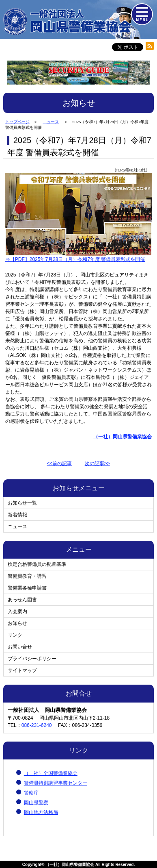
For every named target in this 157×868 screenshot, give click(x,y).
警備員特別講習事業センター (56, 783)
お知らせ (17, 623)
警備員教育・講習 (27, 576)
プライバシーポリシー (32, 659)
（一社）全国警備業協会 (51, 773)
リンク (15, 635)
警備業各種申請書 (27, 588)
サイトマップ (22, 670)
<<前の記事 (59, 463)
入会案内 (17, 611)
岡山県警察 (36, 803)
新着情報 (17, 515)
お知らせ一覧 (22, 503)
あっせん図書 (22, 600)
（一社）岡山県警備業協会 (70, 865)
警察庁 (31, 793)
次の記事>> (97, 463)
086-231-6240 (37, 725)
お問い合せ (20, 647)
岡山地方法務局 (41, 812)
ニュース (17, 526)
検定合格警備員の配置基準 (37, 564)
